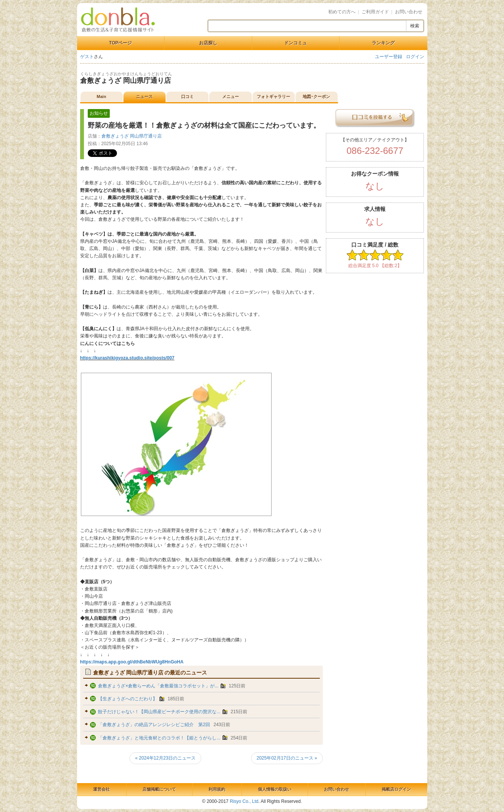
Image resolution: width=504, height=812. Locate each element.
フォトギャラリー (273, 97)
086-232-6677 (375, 151)
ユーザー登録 (389, 57)
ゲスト (87, 57)
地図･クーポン (316, 97)
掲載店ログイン (396, 789)
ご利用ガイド (375, 12)
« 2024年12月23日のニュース (165, 758)
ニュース (144, 97)
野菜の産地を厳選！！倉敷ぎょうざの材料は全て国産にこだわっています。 (204, 125)
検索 (415, 26)
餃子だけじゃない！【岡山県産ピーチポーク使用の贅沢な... (159, 712)
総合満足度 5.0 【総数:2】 (375, 266)
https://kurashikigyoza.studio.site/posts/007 (127, 358)
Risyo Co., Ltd (244, 801)
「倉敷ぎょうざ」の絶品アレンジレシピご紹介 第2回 (154, 725)
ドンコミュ (295, 43)
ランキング (383, 43)
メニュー (231, 97)
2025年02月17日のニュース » (287, 758)
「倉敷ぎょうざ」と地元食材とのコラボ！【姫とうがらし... (159, 738)
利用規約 (217, 789)
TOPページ (120, 43)
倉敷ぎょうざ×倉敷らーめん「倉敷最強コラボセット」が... (158, 686)
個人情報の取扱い (275, 789)
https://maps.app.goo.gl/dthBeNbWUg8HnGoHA (132, 662)
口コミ (187, 97)
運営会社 (101, 789)
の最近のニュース (150, 673)
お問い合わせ (409, 12)
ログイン (415, 57)
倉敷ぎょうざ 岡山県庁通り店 (126, 81)
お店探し (208, 43)
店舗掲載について (159, 789)
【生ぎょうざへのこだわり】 (128, 699)
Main (102, 97)
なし (375, 186)
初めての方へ (342, 12)
